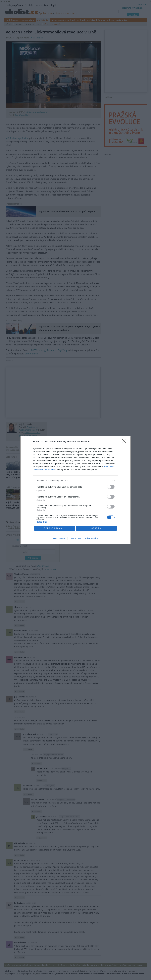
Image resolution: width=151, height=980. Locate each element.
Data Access (75, 538)
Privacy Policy (92, 538)
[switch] (111, 487)
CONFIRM (97, 528)
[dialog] (75, 490)
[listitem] (75, 481)
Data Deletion (59, 538)
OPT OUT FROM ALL (54, 528)
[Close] (125, 442)
